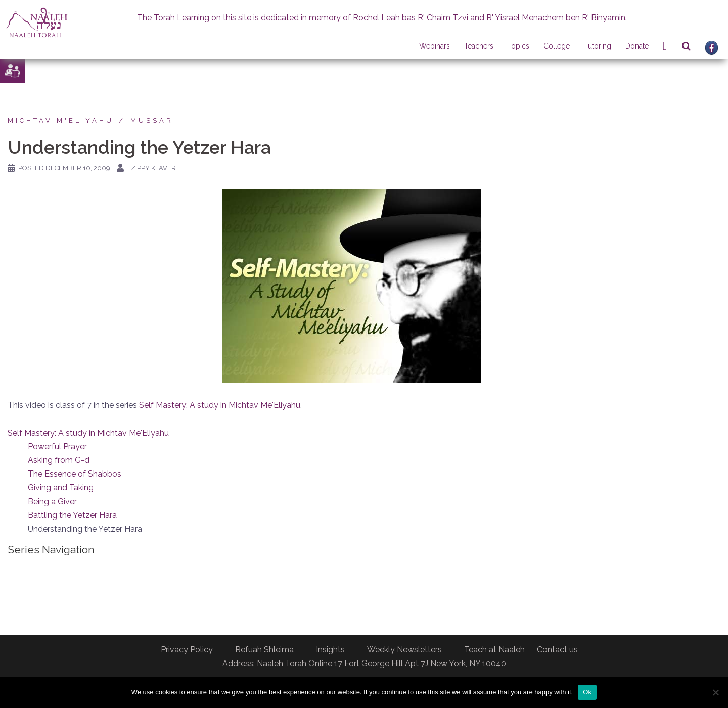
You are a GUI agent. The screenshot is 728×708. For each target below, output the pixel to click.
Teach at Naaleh (494, 650)
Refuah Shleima (264, 650)
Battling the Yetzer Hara (72, 515)
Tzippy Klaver (152, 168)
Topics (518, 46)
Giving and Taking (61, 487)
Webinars (435, 46)
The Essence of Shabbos (75, 474)
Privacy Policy (187, 650)
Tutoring (598, 46)
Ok (587, 692)
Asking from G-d (59, 460)
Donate (637, 46)
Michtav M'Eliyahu (61, 121)
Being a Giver (52, 502)
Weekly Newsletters (404, 650)
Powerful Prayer (57, 446)
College (557, 46)
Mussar (152, 121)
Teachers (479, 46)
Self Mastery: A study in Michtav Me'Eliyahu (220, 405)
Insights (330, 650)
